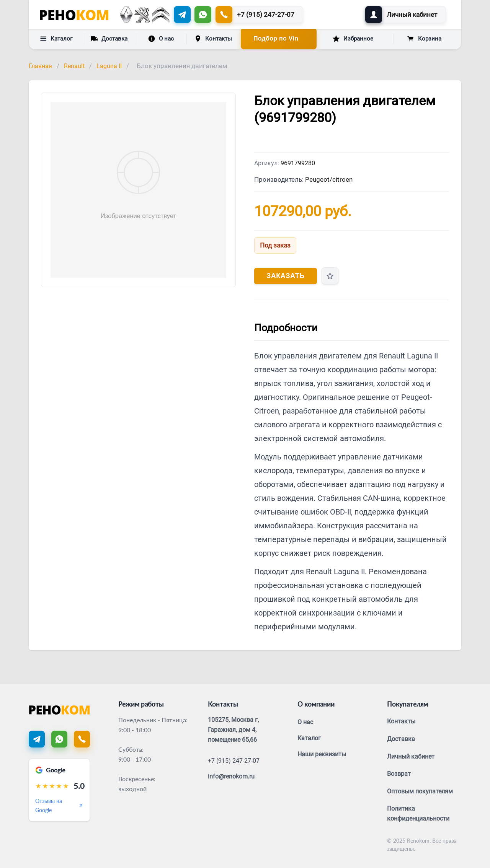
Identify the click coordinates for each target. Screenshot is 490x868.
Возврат (399, 774)
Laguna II (109, 66)
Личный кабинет (411, 756)
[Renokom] (74, 15)
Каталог (56, 39)
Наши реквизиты (322, 754)
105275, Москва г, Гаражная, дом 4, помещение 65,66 (233, 730)
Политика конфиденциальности (418, 813)
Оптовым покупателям (420, 791)
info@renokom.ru (231, 776)
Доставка (109, 38)
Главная (40, 66)
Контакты (213, 39)
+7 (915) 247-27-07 (234, 761)
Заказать (286, 276)
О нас (161, 39)
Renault (74, 66)
